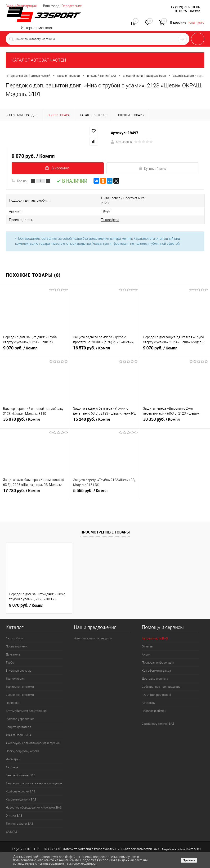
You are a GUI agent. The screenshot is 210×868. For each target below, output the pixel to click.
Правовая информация (158, 656)
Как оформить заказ (156, 664)
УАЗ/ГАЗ (12, 825)
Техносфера (95, 214)
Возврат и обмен (154, 705)
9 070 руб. (35, 344)
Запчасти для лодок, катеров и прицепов (34, 777)
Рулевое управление (20, 713)
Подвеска (13, 697)
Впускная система (19, 664)
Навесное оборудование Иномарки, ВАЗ (34, 801)
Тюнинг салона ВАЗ (19, 817)
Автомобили (14, 632)
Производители (16, 640)
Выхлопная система (20, 689)
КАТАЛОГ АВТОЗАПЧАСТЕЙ (39, 60)
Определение (72, 6)
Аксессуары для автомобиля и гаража (33, 737)
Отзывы (148, 640)
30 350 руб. (175, 416)
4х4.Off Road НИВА (19, 729)
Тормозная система (20, 680)
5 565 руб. (105, 487)
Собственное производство (161, 680)
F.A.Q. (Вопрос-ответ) (156, 689)
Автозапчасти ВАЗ (155, 632)
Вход (9, 6)
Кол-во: (22, 181)
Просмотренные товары (105, 526)
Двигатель (13, 648)
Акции (146, 648)
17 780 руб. (35, 487)
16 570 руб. (105, 344)
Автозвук (12, 761)
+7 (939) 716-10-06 (185, 7)
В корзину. (58, 168)
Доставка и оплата (155, 672)
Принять (189, 860)
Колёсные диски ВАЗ (20, 785)
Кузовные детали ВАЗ (21, 793)
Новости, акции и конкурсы (93, 632)
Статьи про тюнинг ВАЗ (158, 717)
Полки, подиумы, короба (23, 745)
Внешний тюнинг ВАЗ (21, 769)
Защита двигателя (18, 721)
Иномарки (13, 753)
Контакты (149, 697)
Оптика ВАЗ (14, 809)
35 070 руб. (35, 416)
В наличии (72, 181)
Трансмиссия (15, 672)
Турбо (10, 656)
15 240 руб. (105, 416)
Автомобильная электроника (26, 705)
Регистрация (27, 6)
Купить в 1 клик (152, 168)
